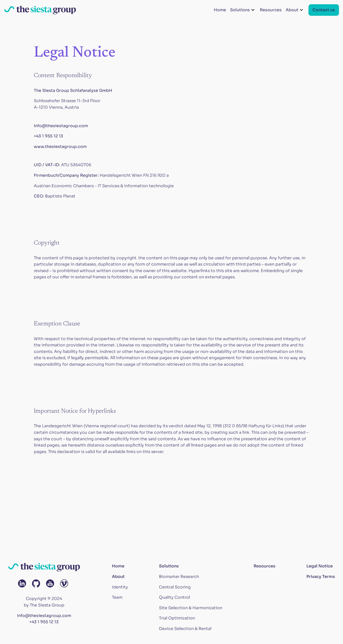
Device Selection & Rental (185, 629)
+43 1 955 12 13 (48, 136)
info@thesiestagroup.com (61, 126)
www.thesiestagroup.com (60, 147)
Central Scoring (175, 587)
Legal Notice (320, 566)
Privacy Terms (321, 577)
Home (220, 10)
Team (117, 597)
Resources (271, 10)
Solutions (169, 566)
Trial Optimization (177, 618)
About (118, 577)
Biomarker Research (179, 577)
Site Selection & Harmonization (191, 608)
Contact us (324, 10)
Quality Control (175, 597)
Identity (120, 587)
